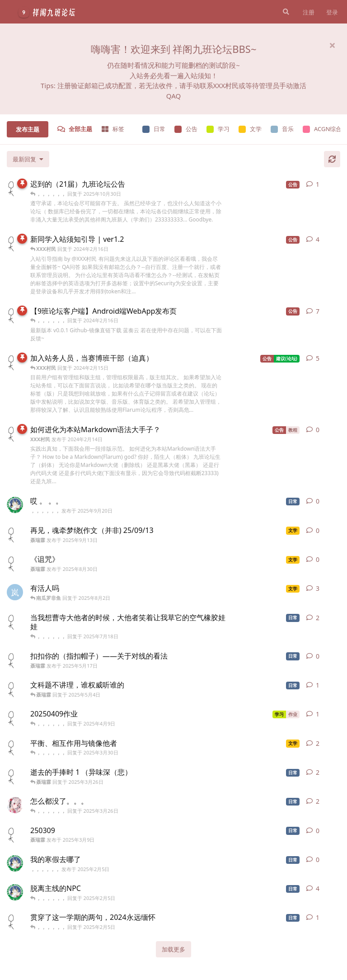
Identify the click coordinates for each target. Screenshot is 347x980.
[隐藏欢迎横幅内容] (332, 45)
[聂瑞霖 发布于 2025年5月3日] (15, 689)
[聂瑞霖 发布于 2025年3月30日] (15, 747)
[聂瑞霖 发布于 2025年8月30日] (15, 563)
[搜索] (285, 12)
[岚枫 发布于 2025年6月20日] (15, 592)
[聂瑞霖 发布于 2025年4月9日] (15, 718)
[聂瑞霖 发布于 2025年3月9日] (15, 834)
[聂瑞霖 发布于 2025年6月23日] (15, 622)
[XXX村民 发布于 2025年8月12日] (15, 188)
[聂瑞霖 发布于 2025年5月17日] (15, 660)
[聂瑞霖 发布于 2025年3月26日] (15, 776)
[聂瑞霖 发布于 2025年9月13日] (15, 534)
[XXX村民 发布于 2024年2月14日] (15, 362)
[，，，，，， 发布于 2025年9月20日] (15, 505)
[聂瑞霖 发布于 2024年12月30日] (15, 921)
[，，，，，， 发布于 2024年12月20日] (15, 892)
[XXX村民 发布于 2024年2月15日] (15, 315)
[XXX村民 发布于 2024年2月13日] (15, 243)
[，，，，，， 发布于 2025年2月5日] (15, 863)
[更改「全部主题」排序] (28, 159)
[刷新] (332, 159)
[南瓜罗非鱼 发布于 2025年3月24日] (15, 805)
